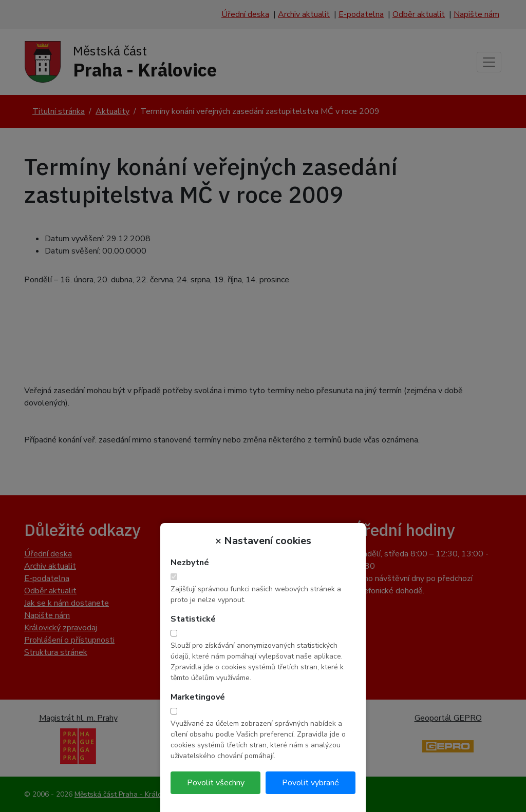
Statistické (193, 619)
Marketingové (198, 697)
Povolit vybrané (311, 783)
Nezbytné (190, 563)
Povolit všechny (216, 783)
